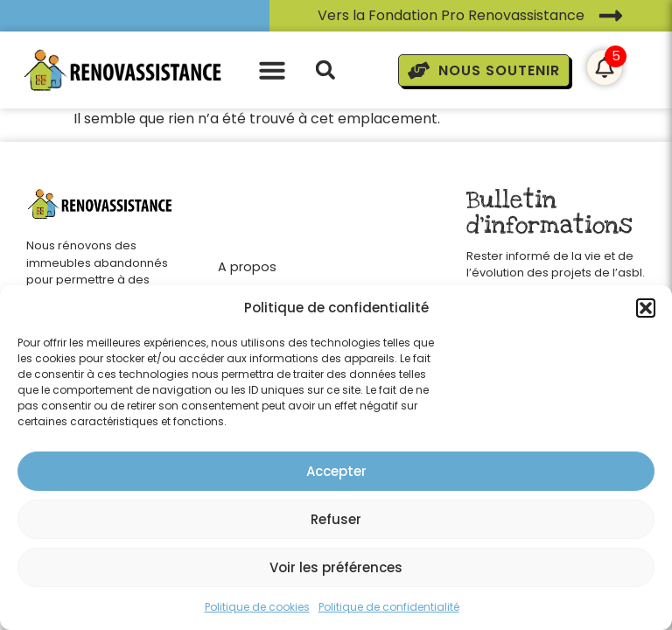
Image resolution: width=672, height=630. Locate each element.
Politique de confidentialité (389, 607)
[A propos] (256, 262)
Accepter (336, 471)
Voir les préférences (336, 567)
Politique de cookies (257, 607)
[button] (646, 308)
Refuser (336, 519)
